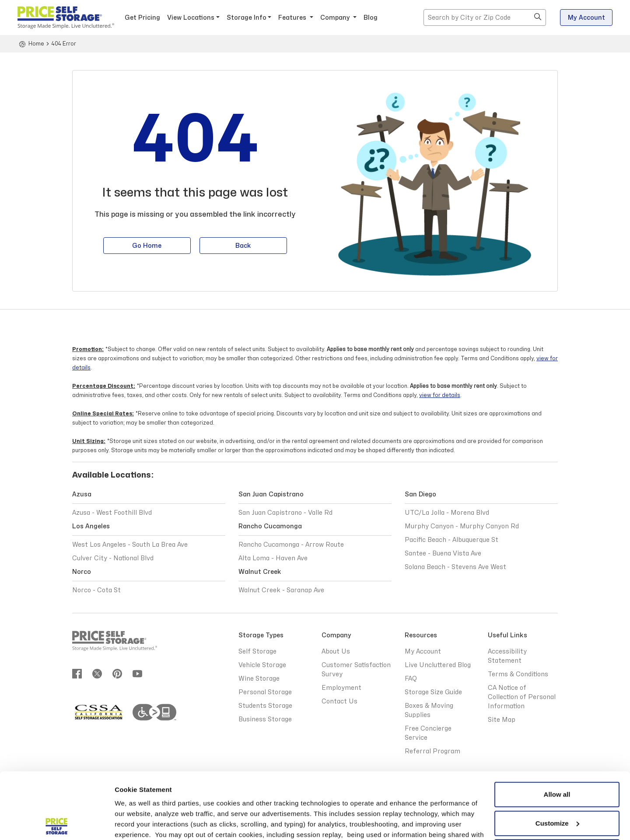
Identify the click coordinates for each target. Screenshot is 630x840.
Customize (557, 755)
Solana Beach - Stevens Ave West (455, 567)
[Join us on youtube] (137, 673)
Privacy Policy (433, 788)
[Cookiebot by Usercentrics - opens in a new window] (57, 823)
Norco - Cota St (96, 590)
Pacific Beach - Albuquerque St (451, 540)
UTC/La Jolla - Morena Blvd (447, 513)
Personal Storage (265, 692)
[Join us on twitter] (97, 673)
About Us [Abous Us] (336, 652)
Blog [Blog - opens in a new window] (371, 18)
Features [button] (293, 18)
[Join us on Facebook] (77, 673)
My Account (586, 18)
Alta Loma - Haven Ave (273, 558)
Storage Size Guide (433, 692)
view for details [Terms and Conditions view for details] (440, 395)
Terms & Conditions (199, 799)
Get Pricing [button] (142, 18)
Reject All (557, 784)
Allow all (557, 727)
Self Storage (257, 652)
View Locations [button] (191, 18)
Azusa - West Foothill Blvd (112, 513)
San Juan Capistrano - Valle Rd (285, 513)
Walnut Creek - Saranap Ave (281, 590)
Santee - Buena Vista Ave (443, 554)
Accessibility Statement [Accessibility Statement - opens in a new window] (507, 656)
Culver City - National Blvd (113, 558)
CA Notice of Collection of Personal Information (522, 697)
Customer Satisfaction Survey (356, 670)
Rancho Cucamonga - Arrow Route (291, 545)
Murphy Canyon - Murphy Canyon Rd (462, 526)
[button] (538, 18)
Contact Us (339, 701)
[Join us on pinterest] (117, 673)
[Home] (31, 44)
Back (243, 247)
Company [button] (336, 18)
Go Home (147, 247)
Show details (135, 823)
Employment (341, 688)
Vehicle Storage (262, 665)
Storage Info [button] (247, 18)
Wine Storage (259, 679)
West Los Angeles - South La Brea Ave (130, 545)
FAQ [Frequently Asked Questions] (411, 679)
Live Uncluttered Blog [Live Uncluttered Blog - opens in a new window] (438, 665)
